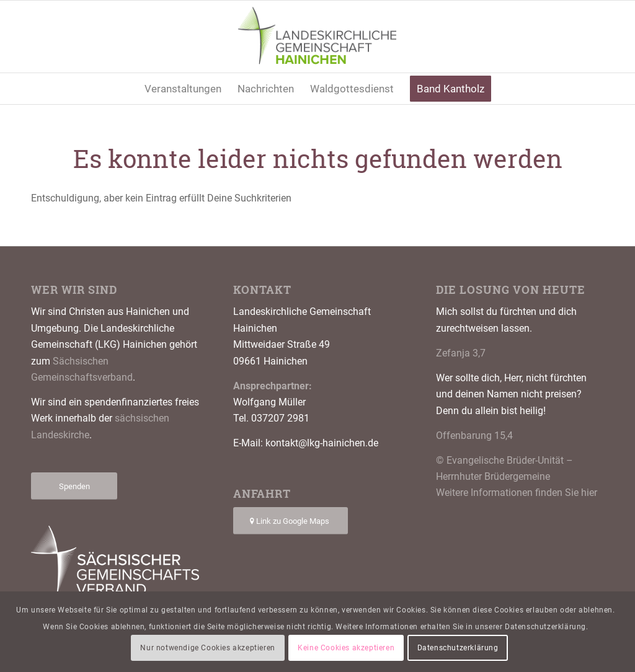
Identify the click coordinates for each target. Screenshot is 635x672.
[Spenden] (74, 486)
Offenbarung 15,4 (474, 435)
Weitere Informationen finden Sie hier (517, 493)
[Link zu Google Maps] (291, 521)
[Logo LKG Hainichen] (318, 37)
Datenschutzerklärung (458, 648)
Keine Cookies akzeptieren (346, 648)
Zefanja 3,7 (461, 353)
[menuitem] (183, 89)
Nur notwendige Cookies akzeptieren (207, 648)
